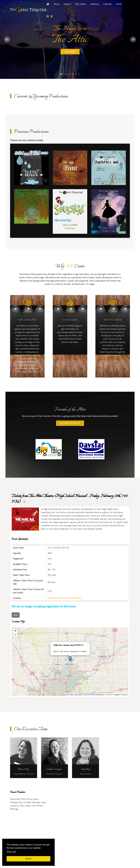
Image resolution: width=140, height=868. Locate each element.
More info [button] (12, 852)
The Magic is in (62, 74)
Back (16, 615)
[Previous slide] (7, 39)
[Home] (48, 4)
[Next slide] (133, 39)
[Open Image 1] (31, 169)
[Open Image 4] (31, 208)
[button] (70, 659)
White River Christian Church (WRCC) (65, 598)
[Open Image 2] (70, 169)
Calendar (107, 4)
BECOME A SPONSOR (70, 429)
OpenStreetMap (89, 695)
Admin (119, 4)
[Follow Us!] (48, 16)
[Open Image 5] (70, 213)
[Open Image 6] (109, 213)
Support (67, 4)
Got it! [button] (28, 859)
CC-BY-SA (109, 695)
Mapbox (125, 695)
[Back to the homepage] (28, 10)
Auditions (95, 4)
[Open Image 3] (109, 169)
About (57, 4)
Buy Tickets (81, 4)
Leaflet (70, 695)
